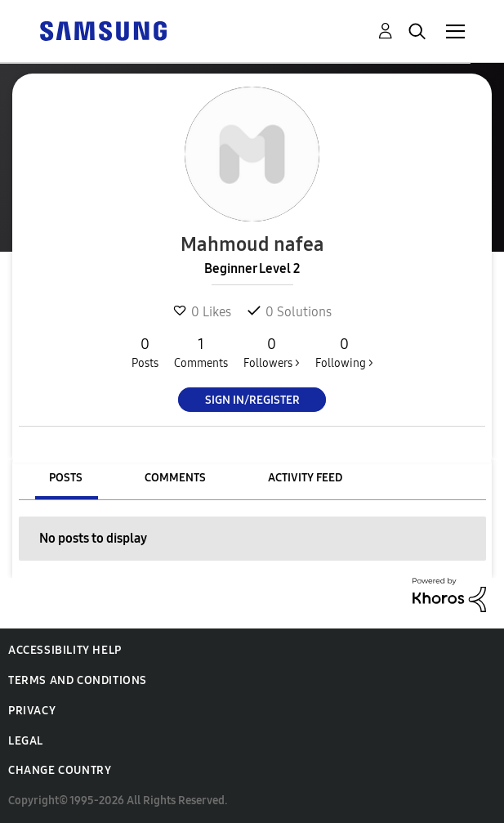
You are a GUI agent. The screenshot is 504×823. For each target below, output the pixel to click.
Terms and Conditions (78, 680)
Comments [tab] (175, 478)
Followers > (272, 352)
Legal (26, 741)
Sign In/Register (252, 400)
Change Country (60, 770)
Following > (344, 352)
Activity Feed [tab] (305, 478)
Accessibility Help (65, 650)
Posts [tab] (66, 478)
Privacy (32, 711)
